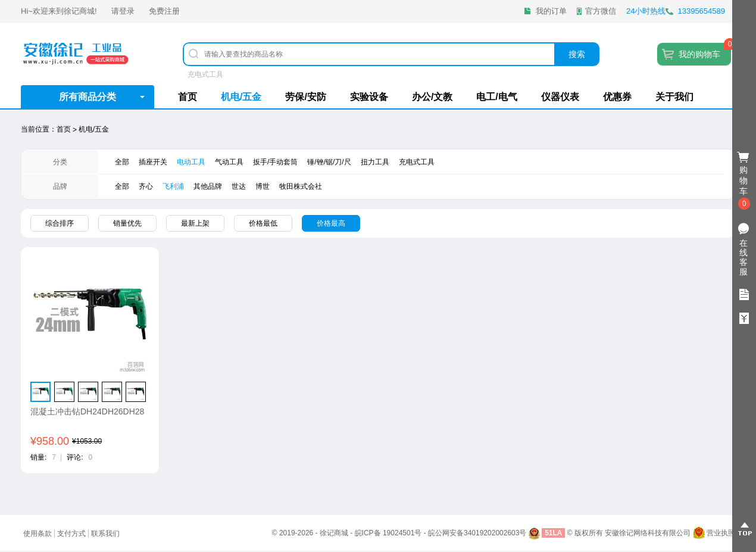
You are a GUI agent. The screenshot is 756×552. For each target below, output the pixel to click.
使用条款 (38, 534)
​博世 (263, 186)
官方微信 (601, 11)
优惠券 (617, 97)
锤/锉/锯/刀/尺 (329, 162)
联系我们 (105, 534)
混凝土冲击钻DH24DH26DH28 (87, 411)
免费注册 (164, 11)
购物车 (744, 181)
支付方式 (71, 534)
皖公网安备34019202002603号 (477, 533)
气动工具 (229, 162)
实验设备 (369, 97)
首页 (188, 97)
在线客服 (743, 257)
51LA (553, 533)
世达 (239, 186)
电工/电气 (496, 97)
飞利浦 (173, 186)
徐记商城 (79, 11)
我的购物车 (699, 54)
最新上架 (195, 223)
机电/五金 (241, 97)
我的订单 (551, 11)
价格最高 (331, 223)
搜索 (577, 54)
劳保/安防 (305, 97)
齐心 (146, 186)
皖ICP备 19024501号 (388, 533)
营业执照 (721, 533)
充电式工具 (205, 74)
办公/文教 (432, 97)
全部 (122, 162)
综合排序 (60, 223)
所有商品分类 (88, 97)
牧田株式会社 (301, 186)
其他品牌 (208, 186)
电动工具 (191, 162)
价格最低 (263, 223)
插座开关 (153, 162)
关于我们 (674, 97)
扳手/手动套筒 (275, 162)
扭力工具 (375, 162)
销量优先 (127, 223)
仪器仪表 (560, 97)
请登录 (123, 11)
